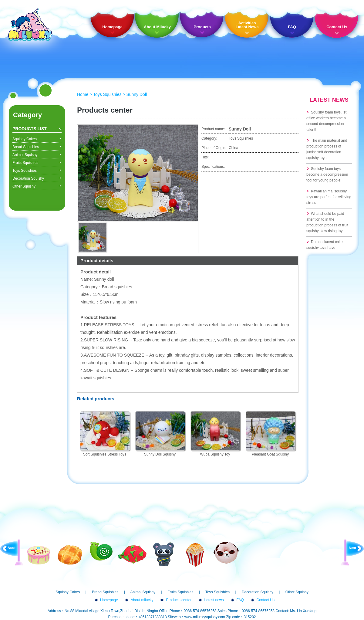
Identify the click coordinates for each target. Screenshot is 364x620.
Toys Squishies (25, 171)
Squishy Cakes (25, 139)
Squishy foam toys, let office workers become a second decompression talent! (326, 121)
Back (12, 548)
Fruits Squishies (25, 163)
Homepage (112, 27)
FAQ (292, 27)
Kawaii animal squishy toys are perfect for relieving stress (329, 197)
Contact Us (337, 27)
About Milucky (157, 27)
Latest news (214, 600)
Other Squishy (24, 186)
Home (83, 94)
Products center (179, 600)
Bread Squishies (26, 147)
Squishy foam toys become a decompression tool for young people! (327, 174)
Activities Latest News (247, 25)
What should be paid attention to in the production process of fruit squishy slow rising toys (327, 222)
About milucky (142, 600)
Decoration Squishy (28, 178)
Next (352, 548)
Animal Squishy (25, 155)
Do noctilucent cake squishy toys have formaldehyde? (325, 248)
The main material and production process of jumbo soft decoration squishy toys (327, 149)
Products (202, 27)
